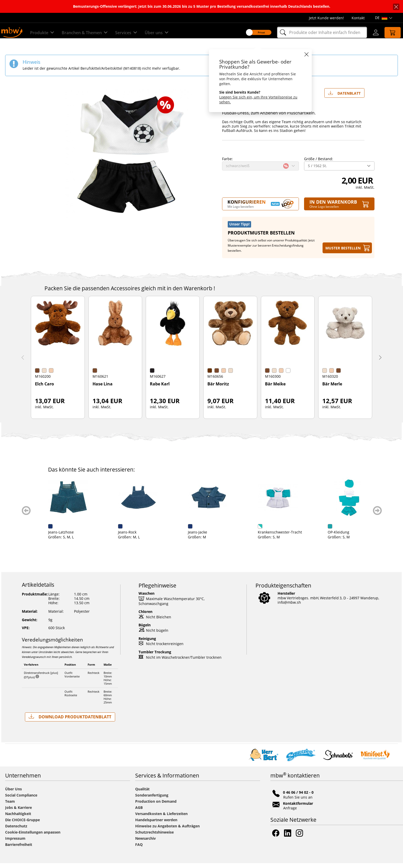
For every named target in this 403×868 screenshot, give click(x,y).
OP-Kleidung (338, 537)
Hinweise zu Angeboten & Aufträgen (167, 831)
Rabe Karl (160, 389)
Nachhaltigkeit (18, 819)
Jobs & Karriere (19, 812)
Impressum (15, 843)
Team (10, 806)
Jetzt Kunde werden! (326, 18)
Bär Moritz (218, 389)
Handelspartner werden (156, 825)
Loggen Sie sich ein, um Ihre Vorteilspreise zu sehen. (254, 100)
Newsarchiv (145, 843)
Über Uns (13, 794)
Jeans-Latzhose (61, 537)
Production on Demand (156, 806)
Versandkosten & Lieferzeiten (161, 819)
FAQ (139, 849)
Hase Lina (103, 389)
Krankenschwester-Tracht (280, 537)
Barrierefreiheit (19, 849)
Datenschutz (16, 831)
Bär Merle (332, 389)
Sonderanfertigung (152, 800)
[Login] (371, 32)
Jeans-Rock (127, 537)
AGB (139, 812)
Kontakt (358, 18)
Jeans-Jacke (198, 537)
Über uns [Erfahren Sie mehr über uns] (168, 33)
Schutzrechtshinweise (154, 837)
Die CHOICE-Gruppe (22, 825)
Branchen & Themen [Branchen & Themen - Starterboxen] (91, 33)
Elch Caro (44, 389)
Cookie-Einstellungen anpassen (33, 837)
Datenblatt (344, 97)
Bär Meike (275, 389)
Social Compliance (21, 800)
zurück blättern (26, 515)
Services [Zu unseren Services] (136, 33)
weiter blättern (377, 515)
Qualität (142, 794)
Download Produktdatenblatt (70, 722)
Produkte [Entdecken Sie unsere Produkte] (45, 33)
